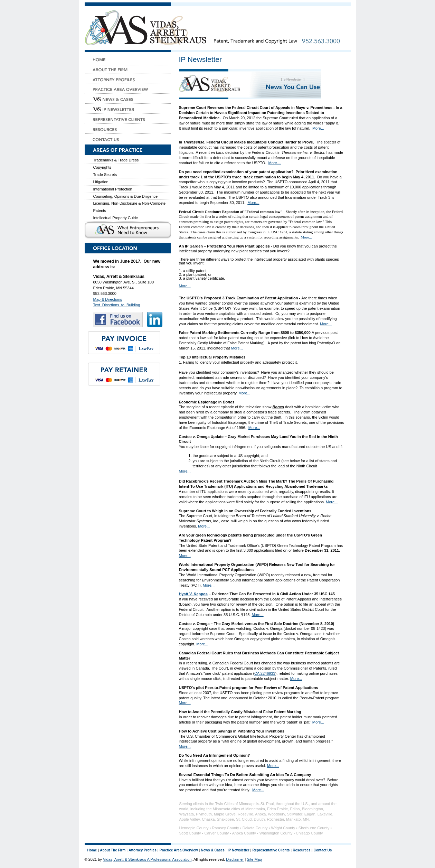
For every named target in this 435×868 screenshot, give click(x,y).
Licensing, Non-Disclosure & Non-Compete (130, 203)
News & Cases (213, 850)
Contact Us (323, 850)
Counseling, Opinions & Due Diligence (126, 196)
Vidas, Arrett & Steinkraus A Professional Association (147, 859)
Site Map (254, 859)
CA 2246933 (265, 673)
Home (92, 850)
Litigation (101, 182)
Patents (100, 211)
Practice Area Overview (179, 850)
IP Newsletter (239, 850)
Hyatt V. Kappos (193, 594)
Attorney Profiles (143, 850)
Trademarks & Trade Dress (116, 160)
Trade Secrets (105, 175)
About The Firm (113, 850)
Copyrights (102, 167)
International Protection (113, 189)
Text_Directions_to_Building (117, 305)
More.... (275, 163)
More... (318, 128)
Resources (301, 850)
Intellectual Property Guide (116, 218)
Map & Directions (108, 299)
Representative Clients (271, 850)
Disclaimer (235, 859)
